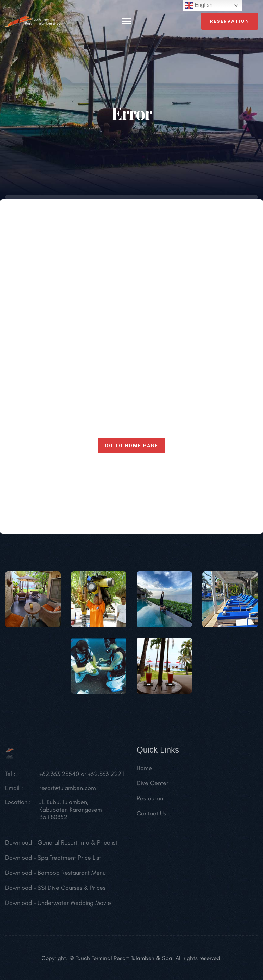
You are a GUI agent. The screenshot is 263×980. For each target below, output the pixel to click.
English (199, 5)
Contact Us (151, 815)
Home (144, 770)
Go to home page (131, 446)
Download (18, 845)
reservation (230, 21)
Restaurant (151, 800)
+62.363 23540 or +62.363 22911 (82, 776)
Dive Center (153, 785)
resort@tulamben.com (68, 790)
